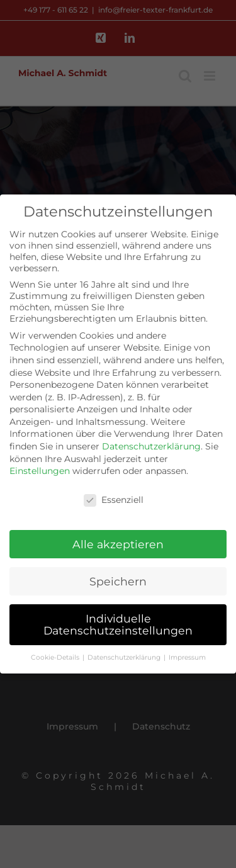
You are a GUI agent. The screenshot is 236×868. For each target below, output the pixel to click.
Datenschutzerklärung (151, 445)
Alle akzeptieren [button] (118, 543)
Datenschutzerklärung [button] (125, 656)
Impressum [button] (187, 656)
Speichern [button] (118, 580)
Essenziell (114, 499)
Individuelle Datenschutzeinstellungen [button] (118, 623)
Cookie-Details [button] (56, 656)
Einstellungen (40, 470)
